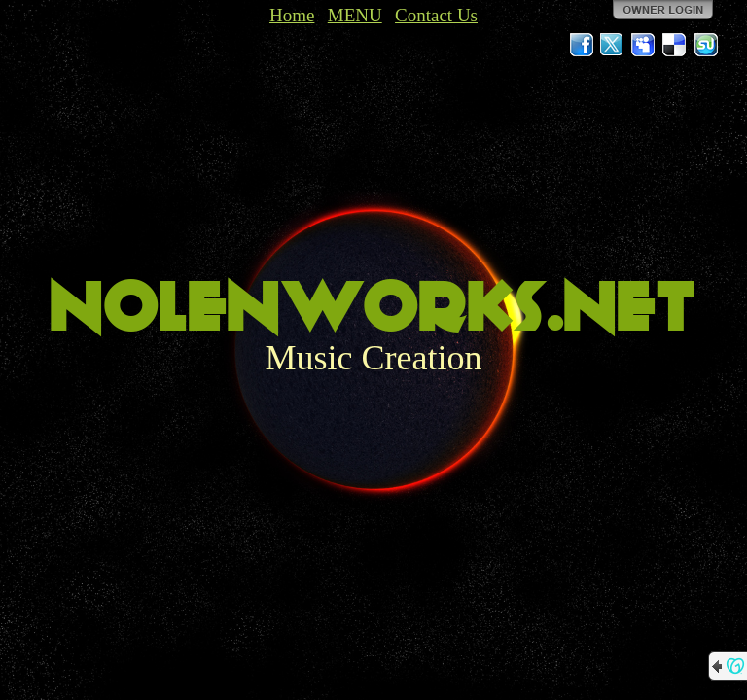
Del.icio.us (675, 45)
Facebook (582, 45)
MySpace (644, 45)
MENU (355, 15)
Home (292, 15)
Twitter (613, 45)
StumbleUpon (706, 45)
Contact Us (436, 15)
